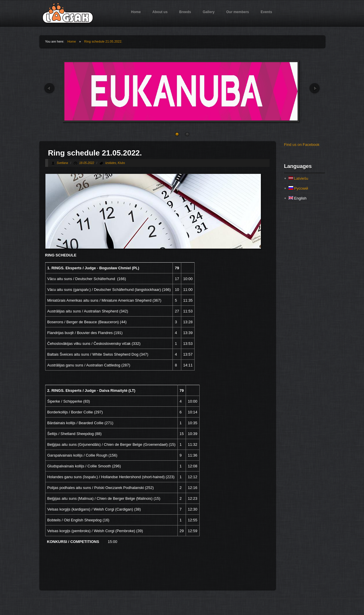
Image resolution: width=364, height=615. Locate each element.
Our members (238, 12)
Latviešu (298, 178)
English (298, 198)
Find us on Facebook (302, 145)
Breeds (185, 12)
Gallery (209, 12)
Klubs (121, 163)
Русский (298, 188)
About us (160, 12)
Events (266, 12)
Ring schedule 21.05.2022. (103, 41)
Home (136, 12)
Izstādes (111, 163)
